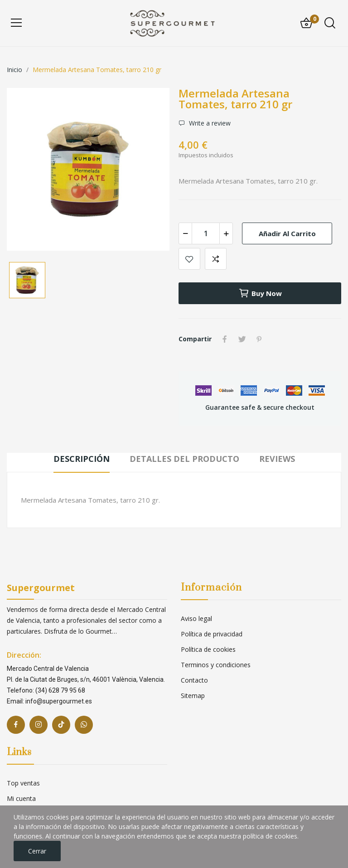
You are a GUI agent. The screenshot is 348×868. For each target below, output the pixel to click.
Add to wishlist (189, 259)
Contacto (194, 680)
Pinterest (259, 339)
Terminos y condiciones (216, 665)
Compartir (225, 339)
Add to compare (216, 259)
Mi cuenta (21, 798)
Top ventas (23, 783)
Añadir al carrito (287, 233)
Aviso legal (196, 618)
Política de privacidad (212, 634)
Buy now (260, 293)
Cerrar (37, 851)
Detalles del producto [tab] (184, 459)
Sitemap (193, 696)
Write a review (209, 123)
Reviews (277, 459)
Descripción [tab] (82, 459)
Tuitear (242, 339)
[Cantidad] (206, 233)
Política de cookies (208, 649)
